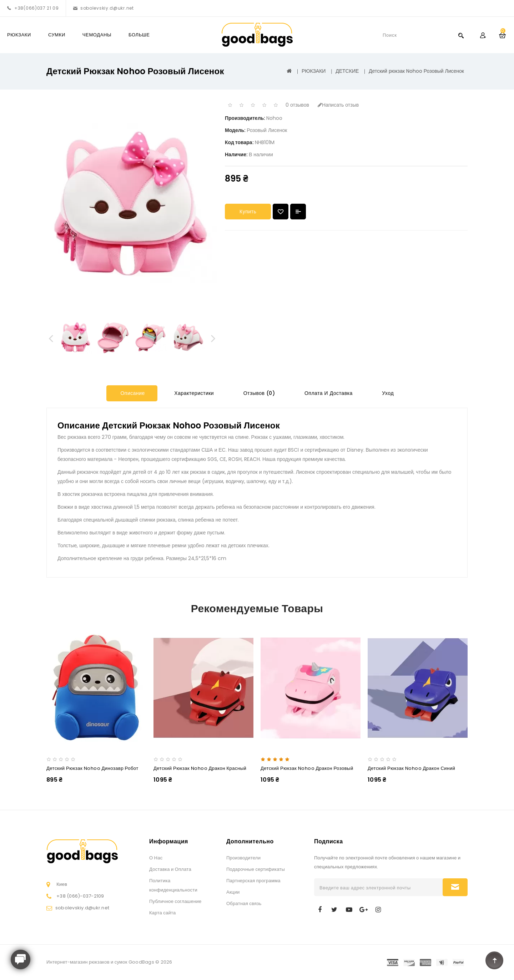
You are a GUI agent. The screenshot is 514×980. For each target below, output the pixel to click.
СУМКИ (57, 35)
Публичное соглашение (175, 901)
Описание (132, 393)
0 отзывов (297, 105)
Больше (139, 35)
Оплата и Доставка (327, 393)
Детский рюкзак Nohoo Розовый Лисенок (416, 71)
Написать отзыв (338, 105)
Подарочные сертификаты (256, 869)
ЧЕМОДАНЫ (97, 35)
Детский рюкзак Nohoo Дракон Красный (200, 768)
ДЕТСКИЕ (347, 71)
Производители (243, 858)
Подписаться (455, 887)
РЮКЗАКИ (19, 35)
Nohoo (274, 118)
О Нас (156, 858)
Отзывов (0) (258, 393)
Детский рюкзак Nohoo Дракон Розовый (307, 768)
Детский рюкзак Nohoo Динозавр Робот (92, 768)
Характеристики (193, 393)
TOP (494, 960)
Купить (248, 212)
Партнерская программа (253, 881)
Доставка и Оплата (170, 869)
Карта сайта (162, 913)
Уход (387, 393)
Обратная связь (244, 903)
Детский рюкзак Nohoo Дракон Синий (411, 768)
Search (461, 35)
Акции (233, 892)
